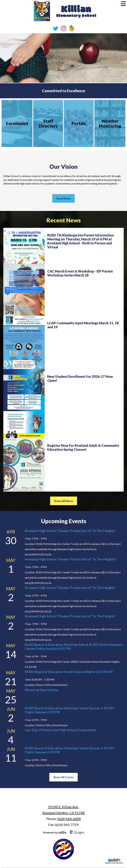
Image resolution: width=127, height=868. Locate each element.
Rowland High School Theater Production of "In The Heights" (71, 531)
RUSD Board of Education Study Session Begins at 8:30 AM (69, 672)
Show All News (64, 501)
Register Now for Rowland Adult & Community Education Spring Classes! (83, 447)
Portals (79, 123)
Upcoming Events (64, 521)
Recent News (64, 220)
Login (76, 832)
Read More (63, 198)
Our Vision (63, 167)
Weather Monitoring (110, 123)
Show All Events (63, 777)
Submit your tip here (114, 861)
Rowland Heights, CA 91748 (64, 809)
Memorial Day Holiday (42, 690)
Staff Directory (48, 123)
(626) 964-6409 (69, 819)
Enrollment (17, 123)
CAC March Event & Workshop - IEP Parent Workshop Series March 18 (80, 273)
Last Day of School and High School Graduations (61, 730)
